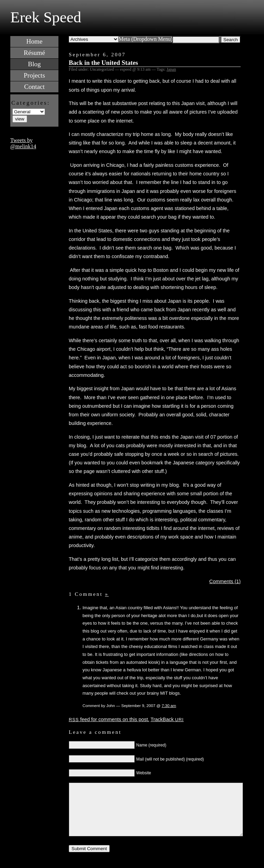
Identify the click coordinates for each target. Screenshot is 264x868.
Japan (171, 69)
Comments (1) (225, 581)
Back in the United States (103, 63)
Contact (34, 87)
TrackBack (167, 719)
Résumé (34, 53)
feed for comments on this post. (109, 719)
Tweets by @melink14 (23, 143)
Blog (34, 64)
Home (35, 41)
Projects (34, 75)
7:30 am (169, 705)
